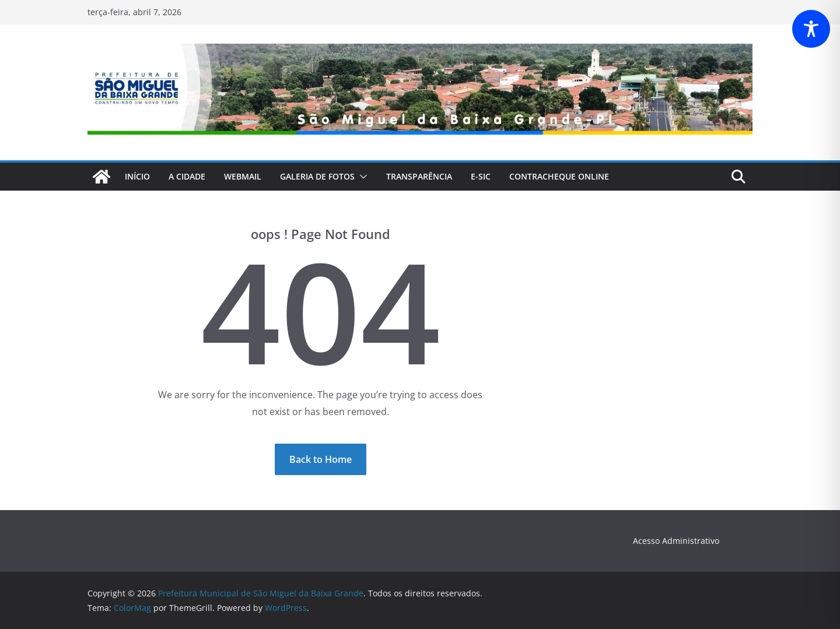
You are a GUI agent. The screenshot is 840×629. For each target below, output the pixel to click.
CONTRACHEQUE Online (559, 176)
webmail (243, 176)
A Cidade (187, 176)
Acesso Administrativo (676, 541)
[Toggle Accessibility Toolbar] (811, 29)
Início (137, 176)
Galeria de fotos (317, 176)
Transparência (419, 176)
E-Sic (481, 176)
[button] (361, 177)
